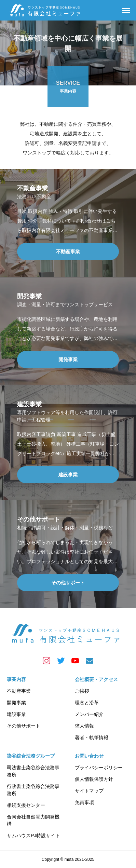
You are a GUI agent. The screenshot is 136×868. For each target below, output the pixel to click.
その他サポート (24, 726)
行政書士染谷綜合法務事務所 (33, 790)
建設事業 (16, 714)
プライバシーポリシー (99, 768)
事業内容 (16, 679)
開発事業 (16, 703)
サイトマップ (89, 791)
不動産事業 (19, 691)
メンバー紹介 (89, 714)
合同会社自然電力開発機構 (33, 820)
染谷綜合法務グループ (31, 756)
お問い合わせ (89, 756)
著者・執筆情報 (92, 737)
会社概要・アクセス (96, 679)
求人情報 (84, 726)
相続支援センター (26, 805)
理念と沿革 (87, 703)
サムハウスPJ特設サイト (33, 836)
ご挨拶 (82, 691)
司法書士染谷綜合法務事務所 (33, 771)
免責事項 (84, 802)
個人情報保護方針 (94, 779)
